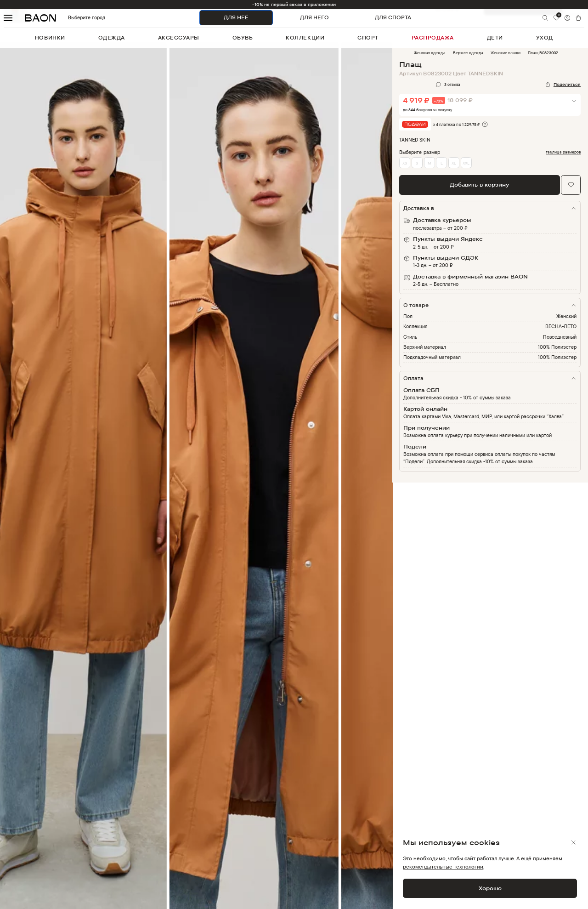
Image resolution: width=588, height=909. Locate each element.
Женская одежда (430, 53)
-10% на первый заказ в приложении (294, 4)
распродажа (433, 38)
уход (545, 38)
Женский (566, 316)
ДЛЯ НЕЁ (236, 17)
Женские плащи (506, 53)
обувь (243, 38)
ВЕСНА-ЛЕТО (561, 326)
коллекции (305, 38)
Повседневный (560, 337)
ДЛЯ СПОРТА (393, 17)
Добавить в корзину (479, 185)
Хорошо (490, 888)
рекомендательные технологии (443, 866)
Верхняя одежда (468, 53)
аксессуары (179, 38)
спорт (368, 38)
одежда (112, 38)
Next (399, 483)
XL (454, 163)
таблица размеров (563, 152)
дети (495, 38)
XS (405, 163)
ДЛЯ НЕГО (314, 17)
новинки (50, 38)
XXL (466, 163)
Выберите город (73, 18)
